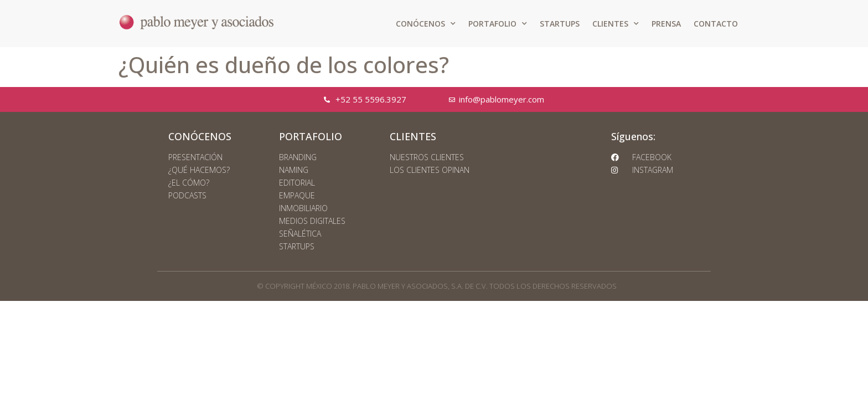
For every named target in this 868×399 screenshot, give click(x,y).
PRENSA (666, 24)
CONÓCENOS (426, 24)
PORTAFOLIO (498, 24)
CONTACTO (716, 24)
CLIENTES (616, 24)
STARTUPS (560, 24)
